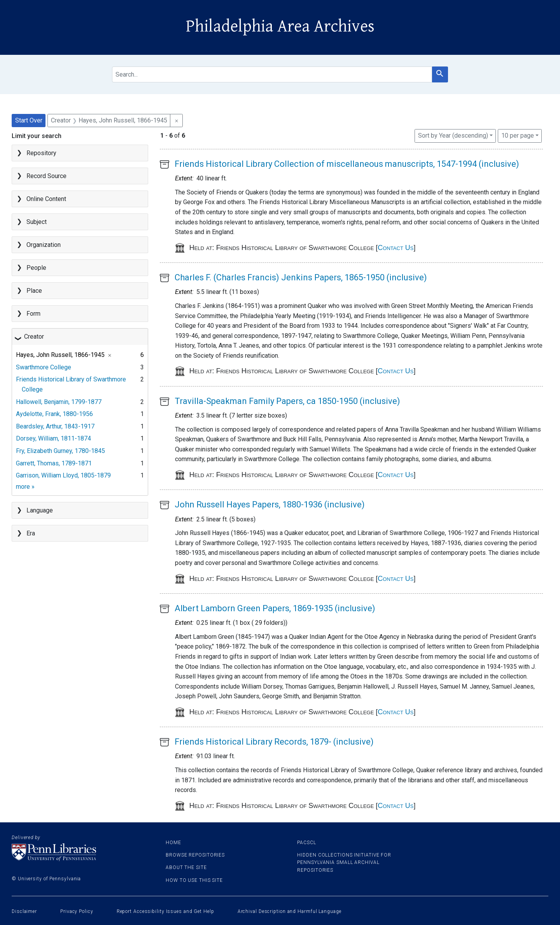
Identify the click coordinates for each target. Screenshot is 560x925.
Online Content (46, 199)
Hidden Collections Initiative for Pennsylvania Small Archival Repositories (344, 862)
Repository (41, 153)
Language (40, 510)
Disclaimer (24, 911)
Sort (453, 136)
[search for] (272, 74)
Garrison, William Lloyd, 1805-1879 (63, 475)
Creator (34, 337)
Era (31, 533)
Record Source (46, 176)
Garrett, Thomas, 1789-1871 (54, 463)
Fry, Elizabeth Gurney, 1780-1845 (60, 451)
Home (173, 843)
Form (33, 314)
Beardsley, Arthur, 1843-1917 (55, 426)
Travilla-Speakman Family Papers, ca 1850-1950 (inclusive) (287, 401)
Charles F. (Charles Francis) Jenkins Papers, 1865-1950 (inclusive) (301, 277)
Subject (37, 222)
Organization (44, 245)
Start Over (29, 120)
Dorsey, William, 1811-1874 (53, 438)
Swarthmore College (44, 367)
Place (34, 291)
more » (25, 487)
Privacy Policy (77, 911)
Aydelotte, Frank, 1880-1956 (54, 414)
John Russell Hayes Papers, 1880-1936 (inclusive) (270, 504)
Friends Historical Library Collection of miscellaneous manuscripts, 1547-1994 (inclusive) (347, 164)
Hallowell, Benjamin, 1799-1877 (59, 402)
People (36, 268)
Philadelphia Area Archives (280, 26)
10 (518, 135)
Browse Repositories (195, 855)
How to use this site (194, 880)
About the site (186, 867)
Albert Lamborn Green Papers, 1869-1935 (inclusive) (275, 608)
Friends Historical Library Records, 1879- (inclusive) (274, 742)
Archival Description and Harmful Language (290, 911)
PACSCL (306, 843)
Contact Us (395, 248)
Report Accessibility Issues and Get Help (165, 911)
